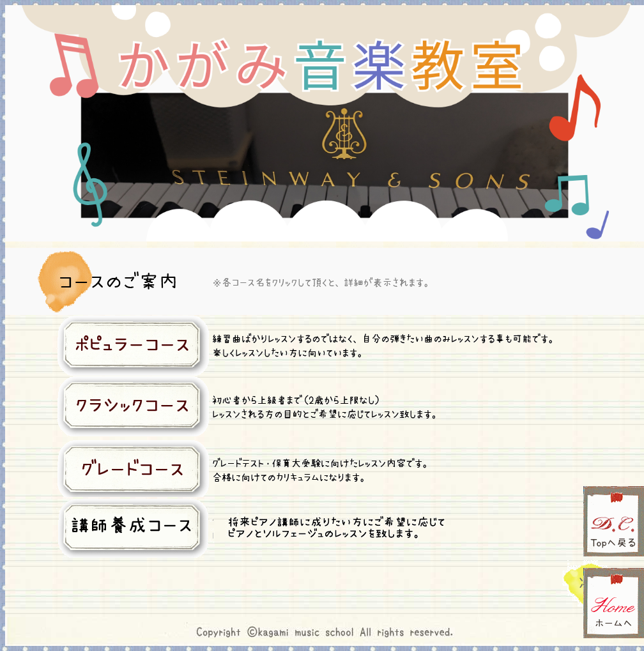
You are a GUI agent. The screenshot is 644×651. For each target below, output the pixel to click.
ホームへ (614, 603)
